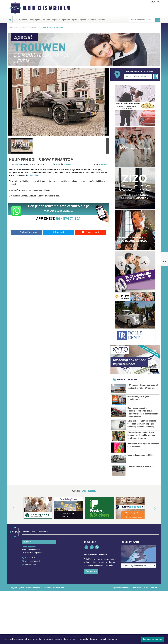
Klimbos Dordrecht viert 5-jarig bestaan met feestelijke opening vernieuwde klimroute (141, 435)
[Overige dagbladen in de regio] (139, 546)
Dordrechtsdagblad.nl (47, 8)
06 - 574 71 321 (68, 219)
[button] (10, 146)
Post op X (58, 232)
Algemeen (23, 20)
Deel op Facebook (26, 232)
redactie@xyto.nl (32, 555)
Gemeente (46, 20)
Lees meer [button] (113, 639)
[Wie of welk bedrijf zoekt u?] (138, 76)
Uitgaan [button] (82, 20)
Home (13, 27)
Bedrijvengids (34, 20)
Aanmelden (91, 566)
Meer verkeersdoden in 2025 (140, 455)
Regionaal (56, 20)
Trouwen (32, 27)
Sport (74, 20)
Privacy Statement (150, 582)
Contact (102, 20)
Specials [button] (66, 20)
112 (15, 20)
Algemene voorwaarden (121, 582)
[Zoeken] (158, 20)
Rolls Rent (104, 164)
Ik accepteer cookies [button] (153, 639)
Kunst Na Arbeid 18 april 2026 (141, 467)
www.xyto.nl (30, 559)
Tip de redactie (91, 232)
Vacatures (92, 20)
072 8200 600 (31, 552)
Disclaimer (137, 582)
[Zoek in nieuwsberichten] (142, 20)
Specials (22, 27)
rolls (58, 164)
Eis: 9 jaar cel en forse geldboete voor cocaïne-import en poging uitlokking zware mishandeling (142, 424)
